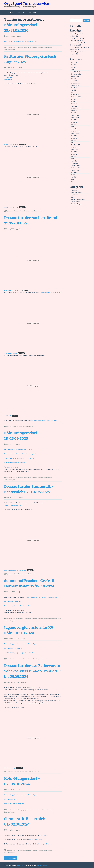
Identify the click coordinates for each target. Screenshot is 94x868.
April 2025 (74, 69)
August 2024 (75, 76)
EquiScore (46, 835)
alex (20, 229)
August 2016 (75, 170)
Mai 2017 (74, 156)
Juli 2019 (74, 120)
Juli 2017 (74, 152)
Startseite (10, 12)
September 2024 (76, 74)
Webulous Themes (42, 865)
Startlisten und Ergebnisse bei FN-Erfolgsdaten (19, 458)
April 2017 (74, 159)
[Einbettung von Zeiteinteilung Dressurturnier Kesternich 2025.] (33, 540)
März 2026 (74, 63)
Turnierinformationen (45, 47)
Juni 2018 (74, 138)
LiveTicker (21, 12)
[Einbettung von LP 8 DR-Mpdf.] (33, 386)
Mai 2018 (74, 140)
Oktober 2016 (75, 166)
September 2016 (76, 168)
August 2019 (75, 117)
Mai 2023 (74, 90)
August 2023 (75, 85)
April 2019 (74, 127)
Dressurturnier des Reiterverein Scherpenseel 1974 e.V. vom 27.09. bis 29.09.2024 (33, 671)
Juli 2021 (74, 113)
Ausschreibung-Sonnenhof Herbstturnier (17, 606)
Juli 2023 (74, 88)
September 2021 (76, 108)
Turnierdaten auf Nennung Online (15, 804)
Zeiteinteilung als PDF (11, 799)
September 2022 (76, 97)
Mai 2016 (74, 177)
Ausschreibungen (18, 47)
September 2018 (76, 131)
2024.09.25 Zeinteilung (10, 768)
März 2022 (74, 106)
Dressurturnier (9, 77)
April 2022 (74, 104)
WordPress (20, 865)
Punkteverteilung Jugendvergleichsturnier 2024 (19, 653)
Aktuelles (9, 47)
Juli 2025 (74, 65)
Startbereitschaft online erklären (15, 463)
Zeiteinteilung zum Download (13, 648)
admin (21, 68)
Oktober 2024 (75, 72)
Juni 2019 (74, 122)
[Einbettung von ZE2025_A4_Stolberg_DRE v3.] (33, 115)
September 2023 (76, 83)
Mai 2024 (74, 79)
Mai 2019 (74, 124)
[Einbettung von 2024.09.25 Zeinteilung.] (33, 738)
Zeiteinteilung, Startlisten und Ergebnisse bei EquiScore (22, 644)
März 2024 (74, 81)
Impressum (32, 12)
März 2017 (74, 161)
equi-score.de (36, 687)
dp (20, 36)
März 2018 (74, 143)
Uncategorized (57, 619)
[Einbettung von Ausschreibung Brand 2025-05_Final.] (33, 260)
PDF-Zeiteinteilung (36, 840)
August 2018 (75, 133)
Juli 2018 (74, 136)
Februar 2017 (75, 163)
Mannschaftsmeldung (11, 467)
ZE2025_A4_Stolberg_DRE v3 (11, 144)
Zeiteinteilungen (9, 50)
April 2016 (74, 179)
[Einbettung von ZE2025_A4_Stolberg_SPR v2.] (33, 177)
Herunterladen (22, 144)
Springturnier (8, 79)
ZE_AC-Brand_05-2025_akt (11, 353)
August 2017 (75, 149)
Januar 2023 (75, 95)
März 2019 (74, 129)
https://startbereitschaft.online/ (51, 292)
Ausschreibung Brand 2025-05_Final (13, 290)
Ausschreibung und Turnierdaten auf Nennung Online (21, 41)
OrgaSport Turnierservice (27, 4)
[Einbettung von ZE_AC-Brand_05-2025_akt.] (33, 323)
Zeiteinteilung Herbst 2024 (13, 601)
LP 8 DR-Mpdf (7, 416)
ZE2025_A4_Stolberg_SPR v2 (11, 207)
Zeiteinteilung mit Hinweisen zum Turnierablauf (19, 449)
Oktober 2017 (75, 145)
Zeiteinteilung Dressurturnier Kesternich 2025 (15, 570)
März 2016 (74, 182)
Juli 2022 (74, 99)
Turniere (34, 47)
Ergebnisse (28, 47)
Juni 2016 (74, 175)
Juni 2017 (74, 154)
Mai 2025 (74, 67)
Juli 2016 (74, 172)
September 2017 (76, 147)
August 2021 (75, 111)
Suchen (72, 18)
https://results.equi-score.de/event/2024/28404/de (41, 597)
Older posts (11, 858)
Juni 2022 (74, 101)
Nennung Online (44, 844)
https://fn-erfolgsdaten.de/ (13, 505)
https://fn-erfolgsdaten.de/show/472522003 (43, 420)
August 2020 (75, 115)
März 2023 (74, 92)
